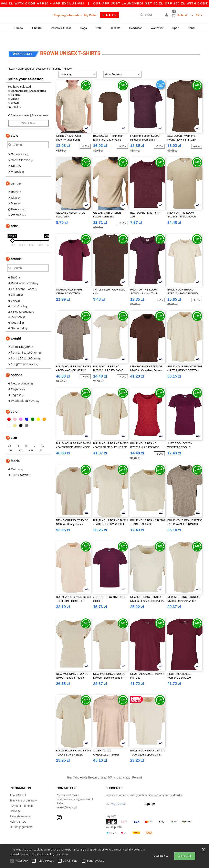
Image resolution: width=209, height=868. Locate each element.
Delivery (15, 801)
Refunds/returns (20, 806)
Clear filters (28, 113)
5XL (42, 440)
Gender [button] (16, 173)
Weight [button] (16, 328)
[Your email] (123, 794)
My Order (90, 15)
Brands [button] (16, 249)
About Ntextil (18, 785)
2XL (11, 440)
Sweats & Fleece (61, 28)
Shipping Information (68, 15)
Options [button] (17, 365)
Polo (99, 28)
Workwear (157, 28)
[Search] (150, 15)
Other (192, 28)
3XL (21, 440)
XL (43, 436)
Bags (84, 28)
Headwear (135, 28)
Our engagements (21, 817)
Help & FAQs (18, 811)
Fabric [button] (15, 451)
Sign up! (149, 794)
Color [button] (15, 401)
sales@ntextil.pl (67, 797)
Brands (18, 28)
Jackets (115, 28)
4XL (31, 440)
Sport (176, 28)
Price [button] (15, 216)
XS (10, 436)
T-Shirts (37, 28)
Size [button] (14, 427)
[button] (167, 15)
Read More (62, 854)
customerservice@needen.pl (75, 789)
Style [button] (14, 125)
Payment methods (21, 796)
